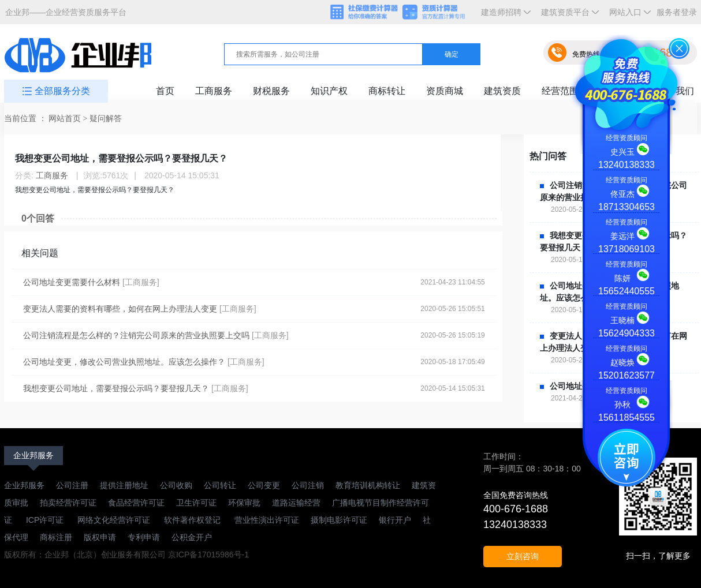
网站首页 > (69, 119)
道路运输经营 (296, 503)
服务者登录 (677, 12)
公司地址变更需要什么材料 (72, 282)
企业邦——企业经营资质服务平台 (66, 12)
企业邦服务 (33, 455)
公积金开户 (192, 537)
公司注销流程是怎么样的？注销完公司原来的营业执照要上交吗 (136, 335)
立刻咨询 (523, 556)
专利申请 (144, 537)
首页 (165, 91)
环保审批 (244, 503)
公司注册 (72, 485)
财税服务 (271, 91)
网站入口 (628, 16)
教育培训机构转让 (368, 485)
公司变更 (264, 485)
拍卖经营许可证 (68, 503)
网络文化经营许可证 (115, 520)
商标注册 (56, 537)
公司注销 (308, 485)
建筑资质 (502, 91)
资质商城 (445, 91)
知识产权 (329, 91)
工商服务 (214, 91)
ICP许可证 (45, 520)
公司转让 (220, 485)
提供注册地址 (124, 485)
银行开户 (395, 520)
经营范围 (560, 91)
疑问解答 (106, 119)
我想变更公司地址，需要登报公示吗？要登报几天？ (116, 388)
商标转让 (387, 91)
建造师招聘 (504, 16)
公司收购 (176, 485)
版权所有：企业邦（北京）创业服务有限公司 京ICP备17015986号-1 (126, 555)
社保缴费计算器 (365, 13)
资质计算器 (439, 13)
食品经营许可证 (136, 503)
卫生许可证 (196, 503)
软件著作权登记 (192, 520)
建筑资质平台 (568, 16)
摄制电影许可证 (339, 520)
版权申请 (100, 537)
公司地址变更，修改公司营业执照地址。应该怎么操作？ (124, 362)
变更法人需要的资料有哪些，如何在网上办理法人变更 (120, 309)
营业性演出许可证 (266, 520)
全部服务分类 (62, 91)
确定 (452, 54)
